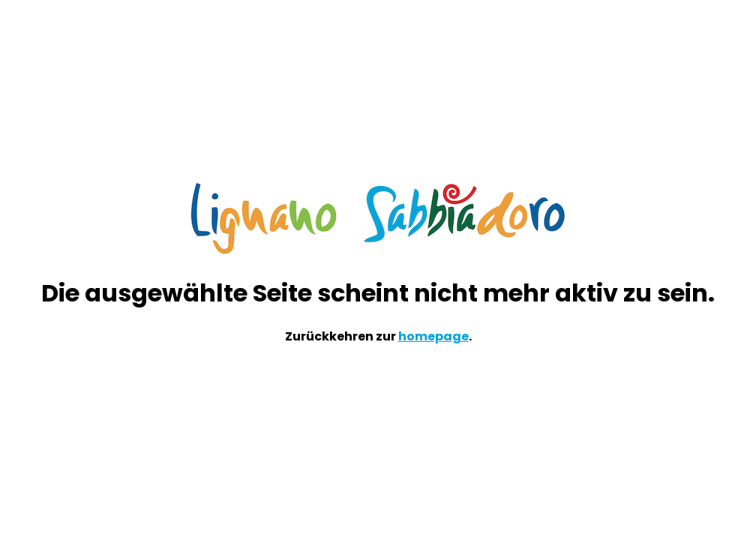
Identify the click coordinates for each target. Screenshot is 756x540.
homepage (433, 336)
